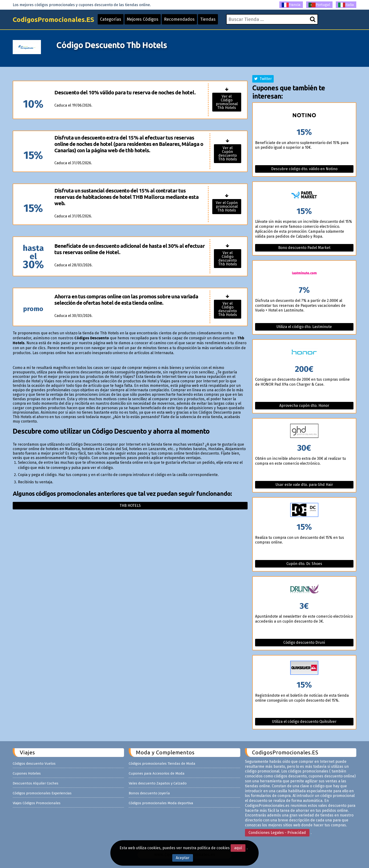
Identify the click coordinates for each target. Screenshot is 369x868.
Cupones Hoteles (27, 773)
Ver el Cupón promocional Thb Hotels (227, 206)
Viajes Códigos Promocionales (37, 803)
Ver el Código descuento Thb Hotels (228, 258)
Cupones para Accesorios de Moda (157, 773)
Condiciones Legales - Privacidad (277, 833)
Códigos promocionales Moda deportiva (161, 803)
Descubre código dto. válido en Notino (304, 169)
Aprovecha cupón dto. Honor (304, 406)
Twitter (263, 79)
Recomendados (179, 19)
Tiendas (208, 19)
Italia (346, 5)
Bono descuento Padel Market (304, 248)
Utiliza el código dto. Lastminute (304, 327)
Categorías (111, 19)
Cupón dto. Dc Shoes (304, 564)
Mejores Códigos (143, 19)
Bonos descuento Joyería (149, 793)
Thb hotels (130, 506)
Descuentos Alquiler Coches (36, 783)
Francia (291, 5)
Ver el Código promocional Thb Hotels (227, 102)
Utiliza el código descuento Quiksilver (304, 722)
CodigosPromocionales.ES (53, 19)
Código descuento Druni (304, 642)
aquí (238, 848)
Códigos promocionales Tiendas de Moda (162, 764)
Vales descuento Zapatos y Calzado (158, 783)
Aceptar (183, 858)
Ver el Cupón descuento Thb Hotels (228, 154)
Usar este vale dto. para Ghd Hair (304, 485)
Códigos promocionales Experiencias (42, 793)
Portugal (319, 5)
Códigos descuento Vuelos (34, 764)
